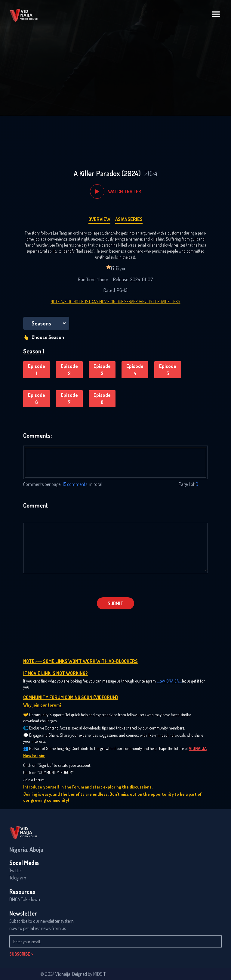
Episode (37, 370)
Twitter (16, 870)
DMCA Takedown (25, 899)
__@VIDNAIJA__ (169, 681)
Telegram (18, 878)
